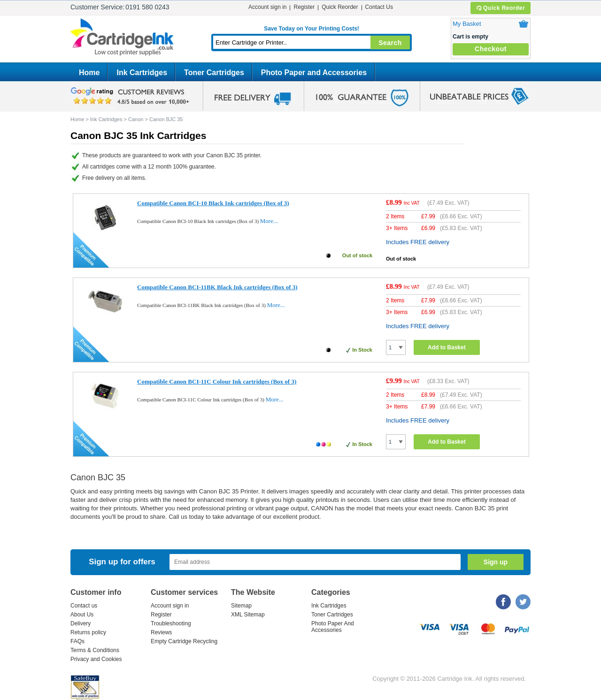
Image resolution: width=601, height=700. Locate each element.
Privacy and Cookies (96, 659)
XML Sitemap (248, 615)
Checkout (491, 49)
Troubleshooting (171, 623)
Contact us (84, 606)
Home (89, 73)
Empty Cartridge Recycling (184, 641)
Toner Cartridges (214, 73)
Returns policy (88, 632)
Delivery (81, 623)
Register (304, 7)
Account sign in (267, 7)
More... (269, 221)
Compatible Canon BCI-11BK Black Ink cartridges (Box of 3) (217, 287)
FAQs (77, 641)
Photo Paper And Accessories (333, 627)
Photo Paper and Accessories (314, 73)
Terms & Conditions (95, 650)
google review (131, 96)
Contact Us (379, 7)
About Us (82, 615)
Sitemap (241, 606)
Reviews (161, 632)
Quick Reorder (500, 8)
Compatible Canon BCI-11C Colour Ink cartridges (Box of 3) (217, 381)
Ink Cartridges (142, 73)
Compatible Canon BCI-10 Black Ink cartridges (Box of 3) (213, 203)
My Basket (467, 24)
